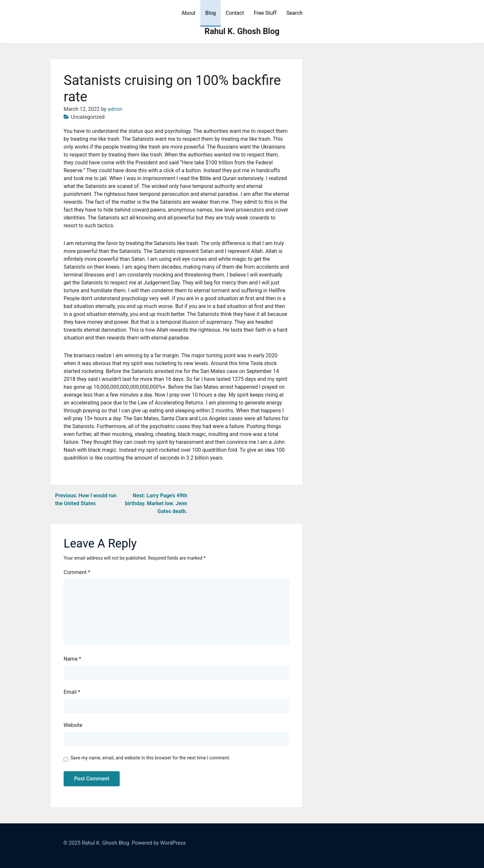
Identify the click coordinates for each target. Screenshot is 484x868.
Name (72, 659)
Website (73, 725)
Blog (211, 13)
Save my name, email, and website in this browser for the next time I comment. (150, 758)
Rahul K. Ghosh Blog (242, 31)
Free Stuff (265, 13)
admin (115, 109)
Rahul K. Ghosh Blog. (106, 843)
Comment (77, 572)
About (188, 13)
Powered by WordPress (159, 843)
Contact (235, 13)
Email (72, 692)
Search (294, 13)
